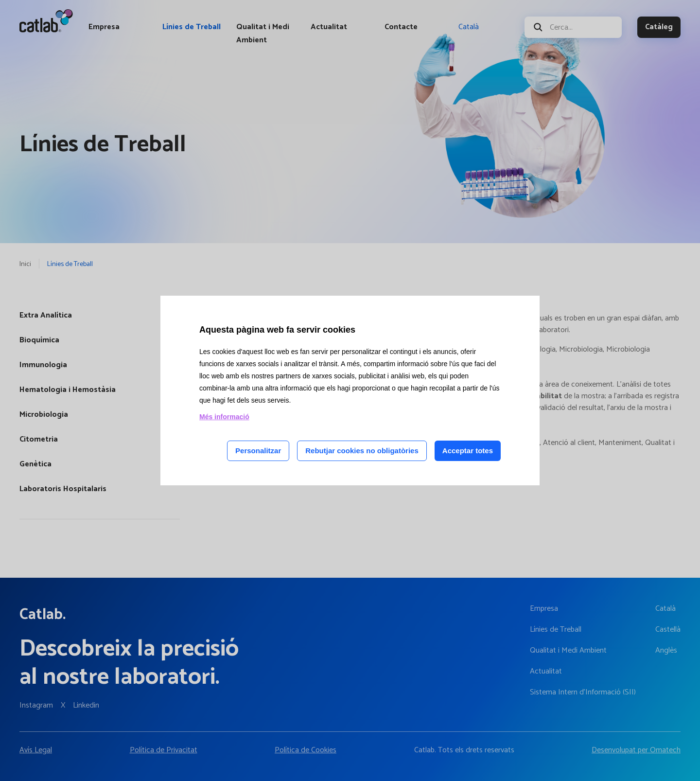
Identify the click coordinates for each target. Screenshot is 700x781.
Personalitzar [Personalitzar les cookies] (258, 451)
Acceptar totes (468, 451)
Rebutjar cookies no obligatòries (362, 451)
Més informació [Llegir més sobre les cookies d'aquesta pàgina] (224, 417)
